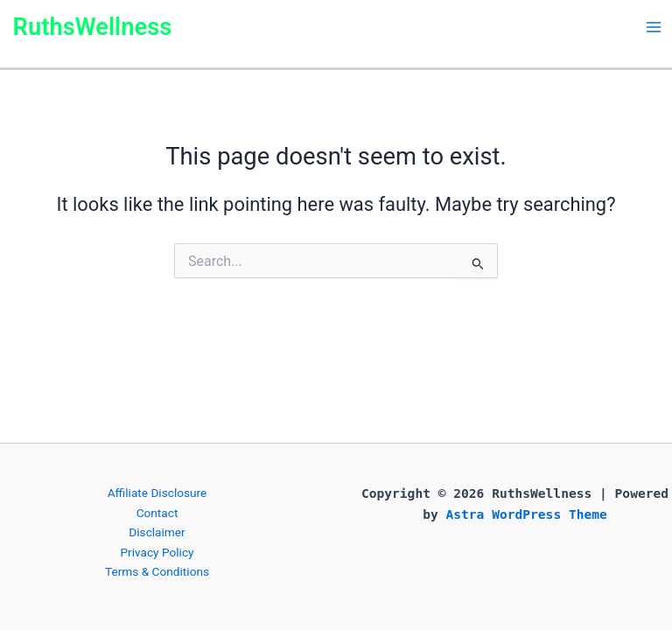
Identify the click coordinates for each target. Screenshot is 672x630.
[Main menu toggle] (654, 27)
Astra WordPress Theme (527, 514)
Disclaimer (157, 532)
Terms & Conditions (157, 571)
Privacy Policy (157, 552)
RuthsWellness (93, 27)
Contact (157, 513)
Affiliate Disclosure (157, 493)
